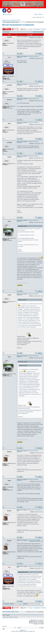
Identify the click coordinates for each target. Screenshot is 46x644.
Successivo (41, 32)
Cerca (41, 14)
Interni (17, 22)
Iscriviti (10, 14)
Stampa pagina (6, 32)
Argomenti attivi (17, 20)
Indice (4, 22)
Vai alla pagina (36, 29)
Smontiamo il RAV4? (11, 22)
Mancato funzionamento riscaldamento (18, 25)
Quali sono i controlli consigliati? (34, 540)
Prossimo (44, 29)
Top (3, 53)
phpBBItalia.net (22, 631)
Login (5, 14)
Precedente (35, 32)
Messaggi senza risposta (8, 20)
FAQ (36, 14)
